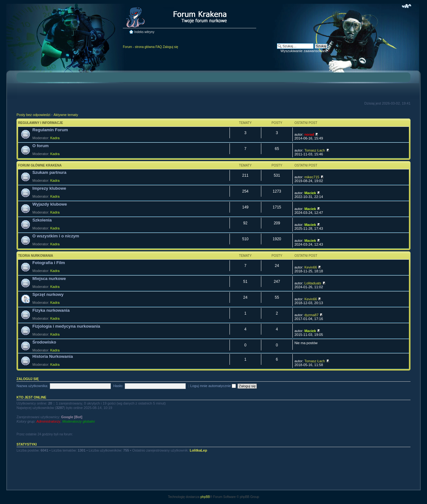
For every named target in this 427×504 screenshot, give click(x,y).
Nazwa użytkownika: (32, 386)
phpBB (205, 497)
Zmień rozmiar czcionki (407, 6)
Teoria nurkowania (36, 256)
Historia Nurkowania (53, 356)
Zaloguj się (170, 47)
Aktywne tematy (66, 115)
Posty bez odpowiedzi (33, 115)
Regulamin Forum (50, 130)
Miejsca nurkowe (49, 279)
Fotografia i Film (49, 263)
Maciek (310, 193)
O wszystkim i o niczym (56, 236)
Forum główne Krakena (40, 165)
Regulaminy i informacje (41, 123)
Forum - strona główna (139, 47)
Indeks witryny (144, 32)
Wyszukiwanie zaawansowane (304, 51)
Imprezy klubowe (49, 188)
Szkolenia (42, 220)
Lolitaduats (313, 283)
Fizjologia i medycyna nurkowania (66, 326)
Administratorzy (48, 421)
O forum (40, 146)
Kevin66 (311, 267)
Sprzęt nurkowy (48, 294)
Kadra (55, 138)
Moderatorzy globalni (78, 421)
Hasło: (118, 386)
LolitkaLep (198, 450)
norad (309, 134)
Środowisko (44, 342)
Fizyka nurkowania (51, 310)
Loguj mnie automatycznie (213, 386)
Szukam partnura (49, 172)
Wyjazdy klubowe (50, 204)
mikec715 (312, 177)
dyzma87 (312, 315)
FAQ (159, 47)
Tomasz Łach (315, 150)
